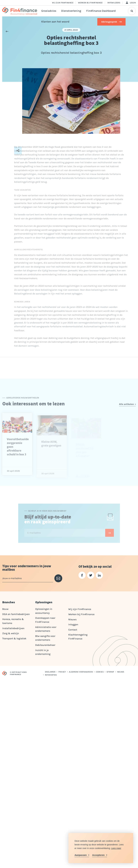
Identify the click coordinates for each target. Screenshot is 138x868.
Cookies (100, 672)
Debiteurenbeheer (45, 645)
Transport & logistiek (14, 638)
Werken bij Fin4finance (90, 3)
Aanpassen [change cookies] (81, 855)
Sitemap (110, 672)
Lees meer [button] (116, 848)
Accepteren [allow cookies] (98, 855)
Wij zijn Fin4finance (63, 3)
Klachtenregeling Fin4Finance (78, 637)
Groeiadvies (49, 11)
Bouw (5, 609)
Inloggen (73, 624)
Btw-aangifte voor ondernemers (45, 638)
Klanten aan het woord (55, 22)
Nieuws (72, 619)
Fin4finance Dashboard (101, 11)
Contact (73, 630)
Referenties (51, 675)
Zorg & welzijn (11, 633)
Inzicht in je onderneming (43, 652)
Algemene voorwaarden (81, 672)
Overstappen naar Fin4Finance (45, 620)
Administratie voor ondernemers (46, 629)
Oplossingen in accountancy (44, 611)
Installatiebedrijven (13, 628)
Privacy (62, 672)
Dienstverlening (71, 11)
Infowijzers (114, 3)
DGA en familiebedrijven (16, 614)
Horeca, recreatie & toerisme (13, 621)
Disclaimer (50, 672)
